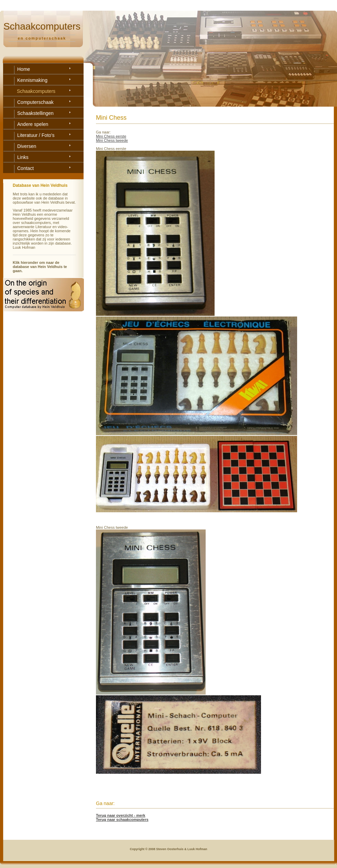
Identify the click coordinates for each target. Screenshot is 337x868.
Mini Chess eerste (111, 136)
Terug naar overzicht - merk (121, 815)
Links (23, 157)
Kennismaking (32, 80)
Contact (25, 168)
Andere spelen (33, 124)
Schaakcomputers (36, 91)
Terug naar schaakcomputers (122, 819)
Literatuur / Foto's (36, 135)
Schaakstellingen (35, 113)
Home (24, 69)
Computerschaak (35, 102)
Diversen (27, 146)
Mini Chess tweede (112, 140)
